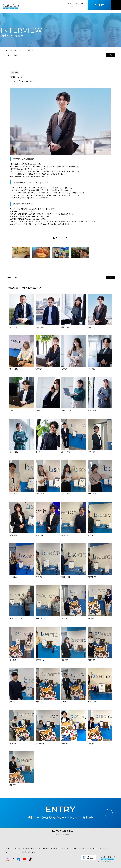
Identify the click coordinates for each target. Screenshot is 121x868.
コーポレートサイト (13, 852)
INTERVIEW (36, 848)
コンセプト (17, 848)
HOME (8, 848)
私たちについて (92, 848)
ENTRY (60, 809)
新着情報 (54, 848)
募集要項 (46, 848)
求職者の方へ (64, 848)
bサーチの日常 (104, 848)
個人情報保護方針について (31, 852)
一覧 (110, 55)
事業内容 (26, 848)
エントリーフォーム (77, 848)
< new (9, 55)
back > (16, 55)
